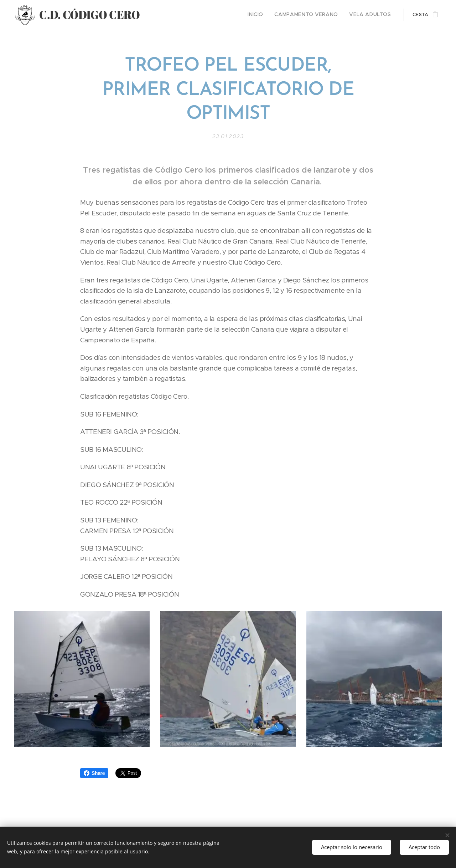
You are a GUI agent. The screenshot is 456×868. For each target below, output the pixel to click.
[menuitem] (267, 15)
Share (94, 773)
